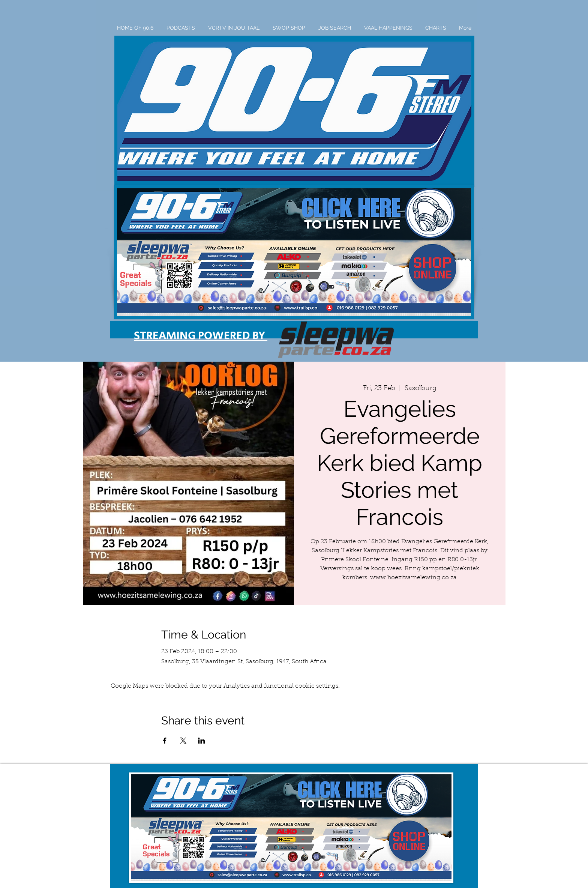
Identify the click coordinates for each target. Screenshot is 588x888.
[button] (294, 111)
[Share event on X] (183, 741)
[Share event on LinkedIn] (202, 741)
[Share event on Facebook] (165, 741)
